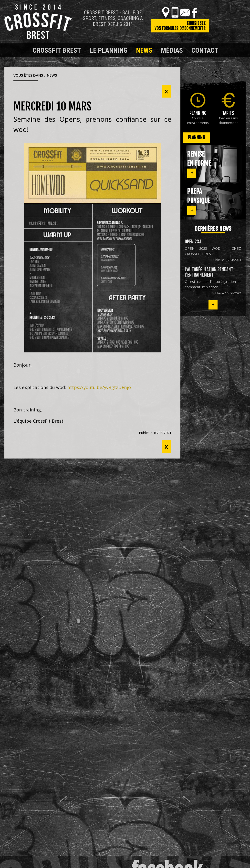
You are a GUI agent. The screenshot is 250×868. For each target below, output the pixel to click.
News (144, 50)
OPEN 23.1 (193, 242)
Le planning (109, 50)
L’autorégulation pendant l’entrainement (209, 272)
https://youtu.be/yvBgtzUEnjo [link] (99, 387)
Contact (205, 50)
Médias (172, 50)
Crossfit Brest (57, 50)
